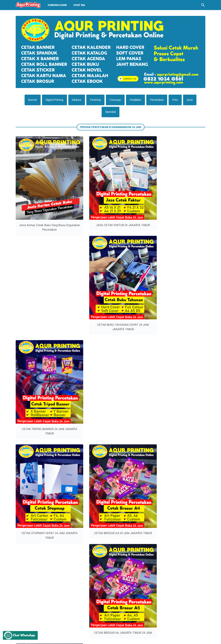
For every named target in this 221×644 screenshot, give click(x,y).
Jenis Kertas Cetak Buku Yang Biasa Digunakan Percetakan (37, 200)
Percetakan (158, 100)
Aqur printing (101, 638)
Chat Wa (79, 5)
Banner (31, 100)
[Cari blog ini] (203, 5)
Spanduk (111, 113)
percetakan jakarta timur (90, 548)
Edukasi (76, 100)
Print (176, 100)
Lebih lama (112, 293)
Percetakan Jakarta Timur (123, 638)
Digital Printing (53, 100)
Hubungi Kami (57, 5)
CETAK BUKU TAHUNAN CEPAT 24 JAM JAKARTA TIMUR (135, 200)
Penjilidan (136, 100)
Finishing (95, 100)
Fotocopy (115, 100)
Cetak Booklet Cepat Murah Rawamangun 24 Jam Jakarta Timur (54, 594)
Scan (191, 100)
